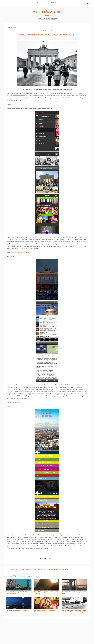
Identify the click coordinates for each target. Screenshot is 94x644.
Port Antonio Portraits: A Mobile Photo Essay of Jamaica (45, 611)
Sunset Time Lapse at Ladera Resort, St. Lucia (46, 593)
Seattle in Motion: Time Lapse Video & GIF (74, 593)
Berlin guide (27, 569)
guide (45, 569)
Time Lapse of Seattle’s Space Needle (17, 611)
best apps (34, 569)
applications (14, 569)
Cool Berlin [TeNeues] (14, 402)
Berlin (21, 569)
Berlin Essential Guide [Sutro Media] (18, 252)
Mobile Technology (62, 569)
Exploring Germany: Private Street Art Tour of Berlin (19, 593)
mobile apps (51, 569)
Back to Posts (11, 27)
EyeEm (9, 104)
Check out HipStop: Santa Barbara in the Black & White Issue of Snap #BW (74, 611)
